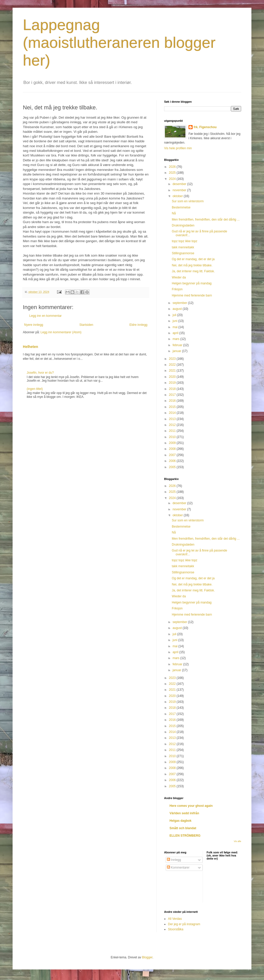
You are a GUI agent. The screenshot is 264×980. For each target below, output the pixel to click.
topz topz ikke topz (185, 241)
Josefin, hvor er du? (40, 373)
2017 (173, 395)
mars (176, 339)
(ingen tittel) (35, 389)
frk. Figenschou (205, 127)
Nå (174, 213)
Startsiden (86, 325)
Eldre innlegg (138, 325)
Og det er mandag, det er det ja (193, 259)
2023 (173, 359)
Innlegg (174, 860)
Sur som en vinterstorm (188, 201)
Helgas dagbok (180, 821)
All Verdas (175, 919)
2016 (173, 401)
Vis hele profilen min (178, 148)
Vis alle (237, 841)
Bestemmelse (181, 207)
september (180, 303)
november (180, 190)
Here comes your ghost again (191, 806)
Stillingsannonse (183, 253)
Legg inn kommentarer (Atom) (61, 332)
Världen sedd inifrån (184, 813)
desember (180, 184)
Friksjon (177, 289)
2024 (173, 179)
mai (176, 327)
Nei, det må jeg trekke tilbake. (192, 265)
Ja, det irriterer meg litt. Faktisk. (193, 271)
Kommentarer (178, 868)
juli (175, 315)
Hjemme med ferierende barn (192, 295)
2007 (173, 455)
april (176, 333)
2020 (173, 377)
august (178, 309)
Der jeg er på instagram (184, 924)
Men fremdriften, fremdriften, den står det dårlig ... (206, 220)
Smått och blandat (183, 828)
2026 (173, 167)
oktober (178, 196)
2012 (173, 425)
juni (175, 321)
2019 (173, 383)
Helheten (30, 347)
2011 (173, 431)
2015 (173, 407)
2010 (173, 437)
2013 (173, 419)
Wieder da (179, 277)
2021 (173, 371)
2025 (173, 173)
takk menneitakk (183, 247)
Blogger (147, 957)
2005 (173, 467)
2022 (173, 365)
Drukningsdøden (183, 225)
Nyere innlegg (34, 325)
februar (178, 345)
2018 (173, 389)
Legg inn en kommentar (45, 316)
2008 (173, 449)
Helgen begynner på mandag (192, 283)
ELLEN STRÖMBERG (185, 836)
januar (177, 351)
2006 (173, 461)
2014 (173, 413)
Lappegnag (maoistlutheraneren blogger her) (119, 43)
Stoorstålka (176, 929)
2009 (173, 443)
